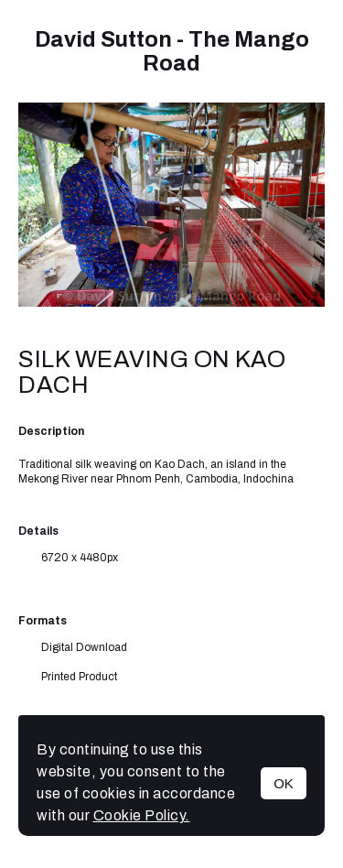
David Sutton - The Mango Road (172, 51)
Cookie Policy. (142, 815)
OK (284, 783)
